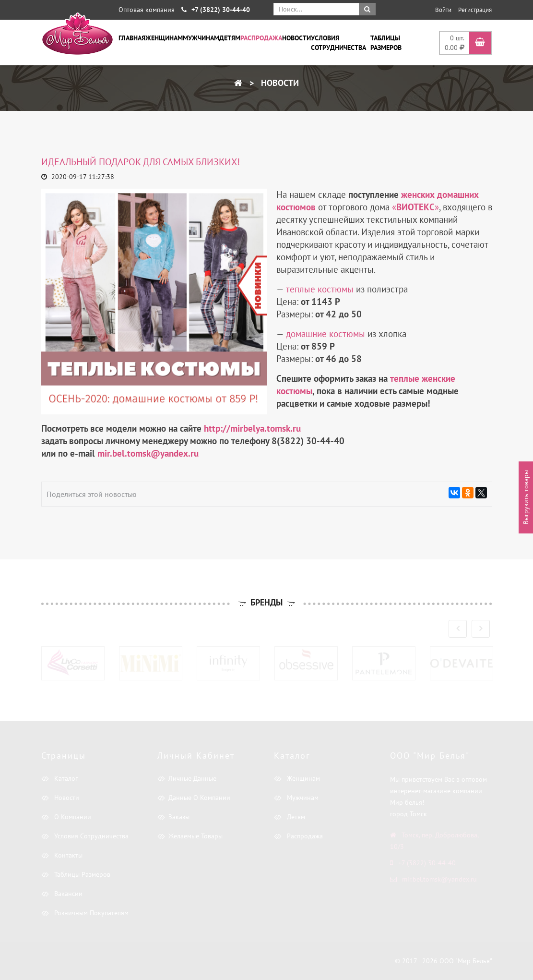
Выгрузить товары (526, 497)
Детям (230, 38)
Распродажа (261, 38)
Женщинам (164, 38)
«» (415, 207)
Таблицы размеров (386, 43)
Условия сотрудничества (338, 43)
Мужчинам (201, 38)
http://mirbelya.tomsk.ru (252, 428)
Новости (296, 38)
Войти (443, 10)
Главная (132, 38)
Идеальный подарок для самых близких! (141, 162)
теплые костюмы (320, 289)
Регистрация (475, 10)
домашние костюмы (326, 334)
